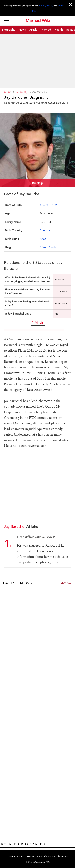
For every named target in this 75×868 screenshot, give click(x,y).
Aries (43, 239)
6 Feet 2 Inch (48, 247)
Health (59, 30)
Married (46, 30)
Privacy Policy (46, 6)
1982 (54, 205)
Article (33, 30)
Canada (45, 230)
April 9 (44, 205)
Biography (8, 30)
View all (66, 583)
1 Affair (38, 322)
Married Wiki (38, 21)
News (22, 30)
